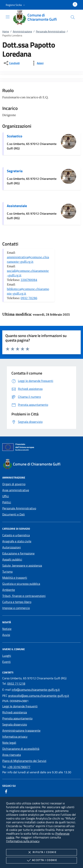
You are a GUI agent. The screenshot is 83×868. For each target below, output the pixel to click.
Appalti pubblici (12, 559)
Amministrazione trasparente (21, 730)
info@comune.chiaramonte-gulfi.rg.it (36, 690)
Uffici (6, 496)
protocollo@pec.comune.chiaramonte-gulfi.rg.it (39, 696)
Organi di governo (14, 484)
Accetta (41, 860)
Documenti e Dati (14, 514)
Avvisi (6, 635)
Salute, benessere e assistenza (22, 565)
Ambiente (9, 590)
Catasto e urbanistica (16, 535)
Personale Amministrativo (51, 31)
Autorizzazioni (12, 547)
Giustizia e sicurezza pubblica (21, 584)
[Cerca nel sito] (73, 17)
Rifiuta (41, 852)
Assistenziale (17, 206)
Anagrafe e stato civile (17, 541)
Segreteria (15, 171)
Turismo (7, 572)
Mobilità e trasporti (15, 578)
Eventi (6, 662)
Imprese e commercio (16, 608)
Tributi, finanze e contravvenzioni (24, 596)
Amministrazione (22, 31)
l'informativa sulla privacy (23, 841)
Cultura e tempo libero (17, 602)
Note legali (9, 743)
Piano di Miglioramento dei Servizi (24, 761)
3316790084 (29, 280)
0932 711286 (29, 298)
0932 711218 (16, 683)
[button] (16, 5)
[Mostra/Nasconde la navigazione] (8, 17)
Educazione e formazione (18, 553)
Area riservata (12, 755)
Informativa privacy (15, 737)
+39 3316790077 (19, 767)
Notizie (7, 629)
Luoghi (7, 656)
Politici (7, 502)
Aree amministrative (16, 490)
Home (6, 31)
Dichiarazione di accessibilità (21, 749)
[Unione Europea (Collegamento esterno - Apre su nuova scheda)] (41, 448)
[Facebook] (6, 791)
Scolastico (15, 136)
